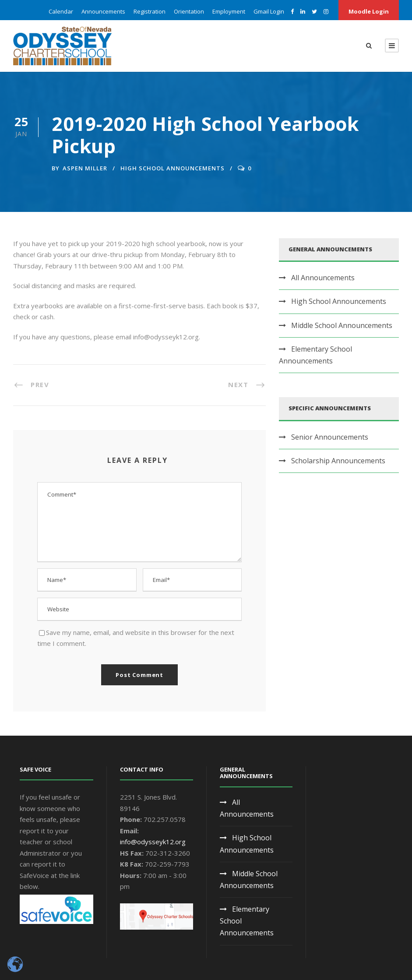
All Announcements (323, 278)
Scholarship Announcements (338, 461)
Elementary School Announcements (315, 355)
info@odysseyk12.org (153, 842)
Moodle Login (369, 11)
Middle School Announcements (342, 325)
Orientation (189, 11)
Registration (150, 11)
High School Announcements (173, 168)
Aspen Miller (85, 168)
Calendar (61, 11)
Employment (229, 11)
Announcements (103, 11)
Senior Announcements (330, 437)
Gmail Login (269, 11)
